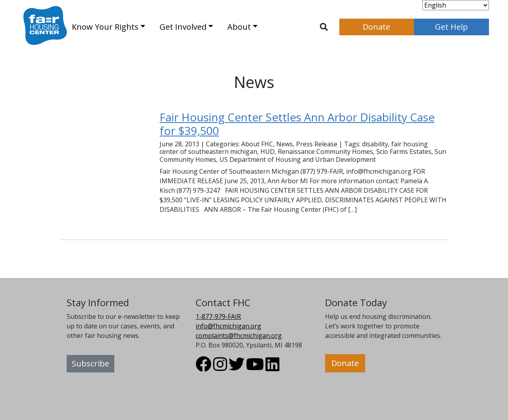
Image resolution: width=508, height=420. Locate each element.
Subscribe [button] (90, 363)
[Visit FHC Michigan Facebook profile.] (204, 368)
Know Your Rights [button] (105, 27)
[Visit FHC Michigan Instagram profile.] (220, 368)
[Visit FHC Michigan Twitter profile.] (237, 368)
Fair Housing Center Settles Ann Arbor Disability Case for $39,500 (297, 124)
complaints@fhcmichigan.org (239, 336)
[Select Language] (456, 5)
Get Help (451, 27)
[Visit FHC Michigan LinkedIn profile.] (272, 368)
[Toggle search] (324, 27)
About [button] (239, 27)
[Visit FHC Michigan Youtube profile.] (255, 368)
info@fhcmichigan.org (228, 326)
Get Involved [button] (183, 27)
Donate (376, 27)
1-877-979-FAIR (218, 316)
